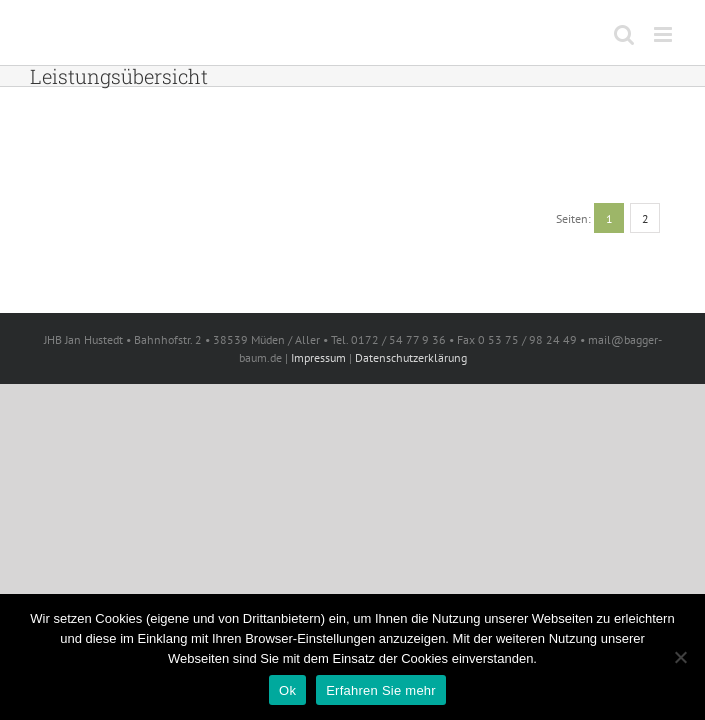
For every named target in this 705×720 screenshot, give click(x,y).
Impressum (318, 357)
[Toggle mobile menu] (664, 34)
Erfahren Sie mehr (381, 690)
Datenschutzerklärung (411, 357)
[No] (680, 657)
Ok (287, 690)
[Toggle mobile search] (624, 34)
